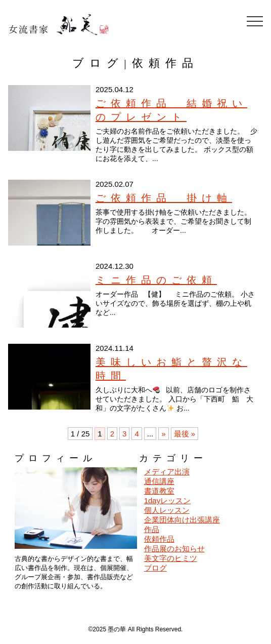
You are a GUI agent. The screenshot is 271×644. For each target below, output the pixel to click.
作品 (152, 529)
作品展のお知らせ (174, 549)
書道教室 (159, 491)
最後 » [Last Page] (185, 434)
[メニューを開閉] (255, 21)
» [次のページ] (163, 434)
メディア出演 (167, 472)
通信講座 (159, 481)
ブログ (155, 568)
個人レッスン (167, 510)
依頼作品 (159, 539)
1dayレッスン (168, 500)
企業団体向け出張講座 (182, 520)
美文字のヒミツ (171, 558)
